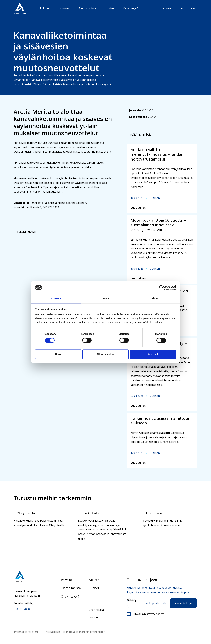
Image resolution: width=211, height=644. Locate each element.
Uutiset (110, 8)
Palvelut (45, 8)
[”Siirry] (20, 8)
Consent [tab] (56, 298)
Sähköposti (134, 602)
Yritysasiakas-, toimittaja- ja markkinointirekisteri (75, 632)
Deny (58, 354)
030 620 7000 (22, 609)
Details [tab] (105, 298)
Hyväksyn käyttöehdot (149, 614)
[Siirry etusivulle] (29, 577)
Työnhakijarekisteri (26, 632)
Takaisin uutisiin (27, 232)
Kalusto (64, 8)
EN (183, 8)
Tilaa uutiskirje (182, 603)
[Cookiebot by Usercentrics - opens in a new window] (162, 288)
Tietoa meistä (87, 8)
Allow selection (105, 354)
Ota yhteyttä (131, 8)
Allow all (153, 354)
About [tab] (155, 298)
